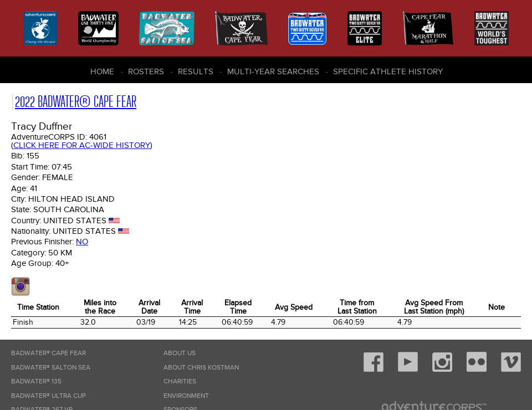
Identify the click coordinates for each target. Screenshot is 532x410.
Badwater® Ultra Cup (48, 396)
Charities (180, 381)
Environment (186, 396)
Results (196, 71)
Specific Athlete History (388, 71)
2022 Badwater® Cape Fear (76, 102)
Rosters (146, 71)
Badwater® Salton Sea (51, 368)
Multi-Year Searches (273, 71)
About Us (180, 353)
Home (102, 71)
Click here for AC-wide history (82, 145)
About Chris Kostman (201, 368)
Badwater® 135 (36, 381)
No (82, 242)
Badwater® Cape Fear (48, 353)
